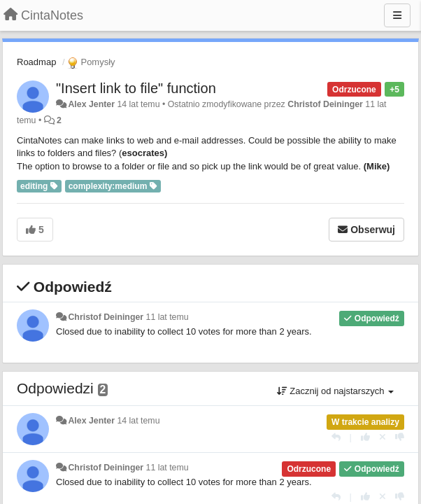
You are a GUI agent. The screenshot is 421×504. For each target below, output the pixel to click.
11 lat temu (167, 317)
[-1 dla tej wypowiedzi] (400, 437)
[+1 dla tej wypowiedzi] (365, 437)
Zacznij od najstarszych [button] (335, 391)
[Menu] (397, 15)
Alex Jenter (91, 104)
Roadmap (36, 62)
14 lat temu (138, 421)
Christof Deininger (325, 104)
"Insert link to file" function (136, 88)
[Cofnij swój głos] (383, 437)
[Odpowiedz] (336, 437)
